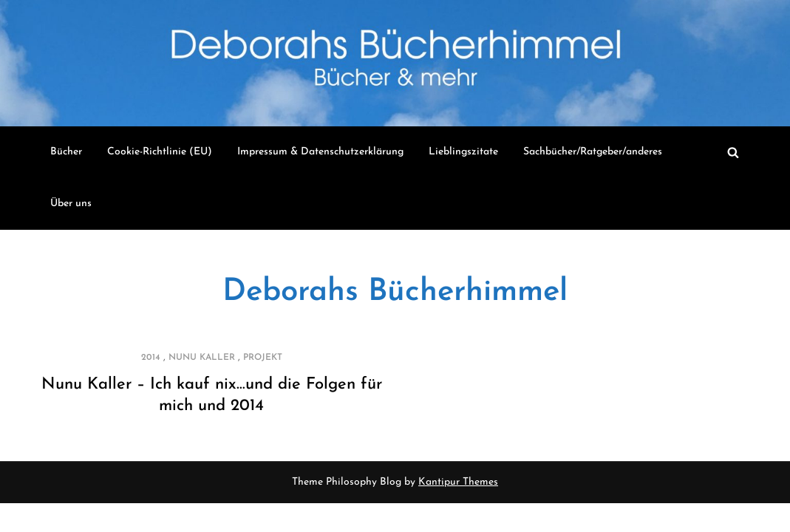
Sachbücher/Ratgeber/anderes (593, 152)
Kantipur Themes (458, 482)
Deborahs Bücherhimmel (395, 292)
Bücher (66, 152)
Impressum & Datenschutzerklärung (320, 152)
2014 (151, 358)
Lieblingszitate (463, 152)
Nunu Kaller (202, 358)
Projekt (263, 358)
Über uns (71, 204)
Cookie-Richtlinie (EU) (160, 152)
